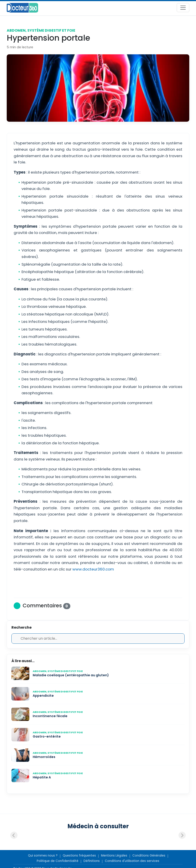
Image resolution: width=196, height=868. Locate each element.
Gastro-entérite (47, 736)
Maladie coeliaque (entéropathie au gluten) (71, 675)
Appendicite (43, 696)
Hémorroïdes (44, 757)
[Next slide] (182, 835)
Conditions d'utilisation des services (132, 861)
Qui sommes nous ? (43, 856)
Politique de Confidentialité (58, 861)
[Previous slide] (14, 835)
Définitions (92, 861)
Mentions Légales (114, 856)
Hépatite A (42, 777)
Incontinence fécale (50, 716)
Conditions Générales (149, 856)
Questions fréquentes (79, 856)
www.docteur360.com (93, 569)
